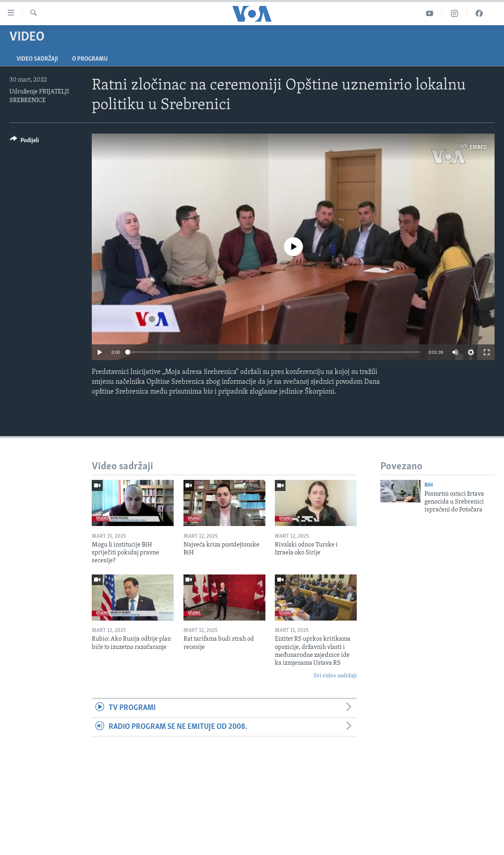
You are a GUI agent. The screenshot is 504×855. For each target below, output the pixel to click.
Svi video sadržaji (335, 676)
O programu (90, 59)
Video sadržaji (37, 59)
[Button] (24, 142)
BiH (429, 485)
